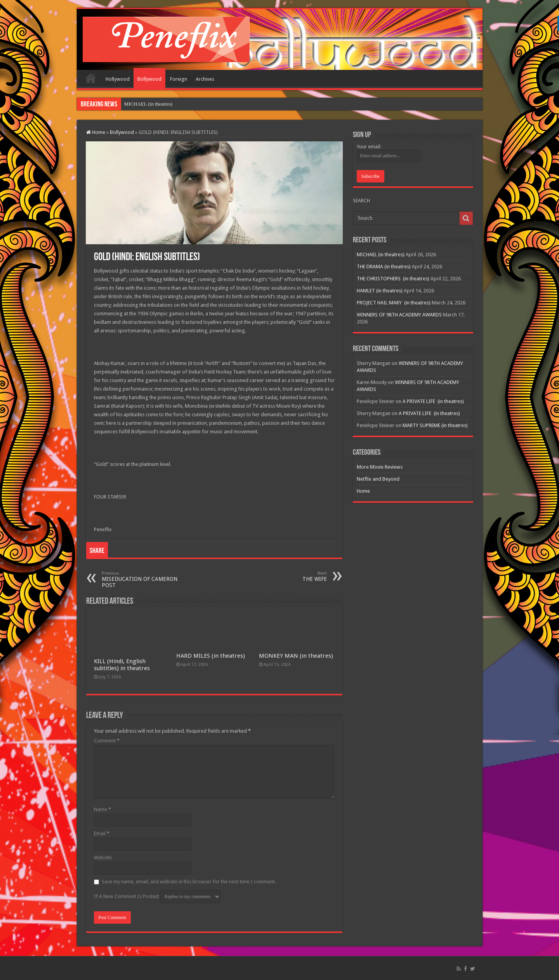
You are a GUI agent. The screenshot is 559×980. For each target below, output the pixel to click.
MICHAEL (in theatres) (148, 104)
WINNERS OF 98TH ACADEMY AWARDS (399, 315)
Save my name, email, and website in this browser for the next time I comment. (189, 882)
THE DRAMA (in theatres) (384, 267)
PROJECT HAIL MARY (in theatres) (394, 303)
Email (102, 833)
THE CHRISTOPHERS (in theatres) (393, 279)
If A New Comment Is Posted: (157, 897)
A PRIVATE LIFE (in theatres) (433, 401)
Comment (107, 741)
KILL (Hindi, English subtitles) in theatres (122, 665)
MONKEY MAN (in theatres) (296, 656)
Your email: (369, 147)
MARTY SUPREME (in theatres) (435, 425)
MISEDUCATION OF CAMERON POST (141, 579)
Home (91, 78)
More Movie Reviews (380, 467)
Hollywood (118, 79)
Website (103, 857)
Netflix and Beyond (378, 479)
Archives (205, 79)
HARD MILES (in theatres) (211, 656)
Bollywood (149, 79)
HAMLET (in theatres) (380, 291)
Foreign (179, 79)
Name (102, 809)
